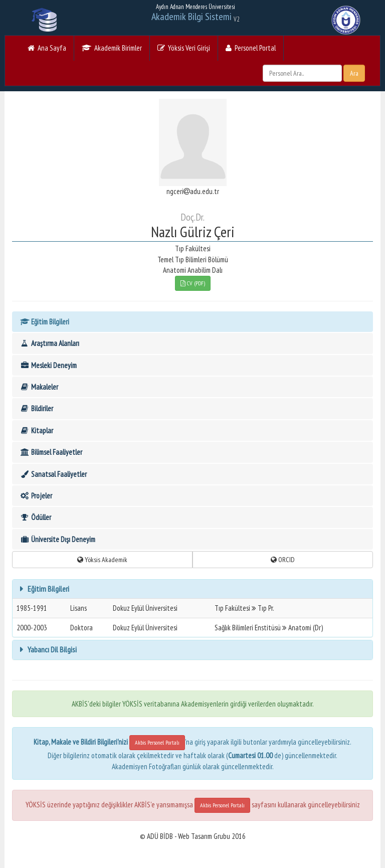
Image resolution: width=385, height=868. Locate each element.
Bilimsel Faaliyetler (51, 452)
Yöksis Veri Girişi (184, 48)
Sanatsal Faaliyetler (53, 474)
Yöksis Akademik (102, 560)
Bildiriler (36, 408)
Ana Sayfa (47, 48)
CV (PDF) (193, 283)
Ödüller (35, 517)
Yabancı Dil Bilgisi (51, 649)
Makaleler (39, 387)
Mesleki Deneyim (48, 365)
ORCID (283, 560)
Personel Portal (251, 48)
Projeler (36, 496)
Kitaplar (36, 430)
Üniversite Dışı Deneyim (57, 539)
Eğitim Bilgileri (44, 322)
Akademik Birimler (112, 48)
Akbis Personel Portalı (157, 742)
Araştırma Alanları (49, 343)
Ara (354, 73)
